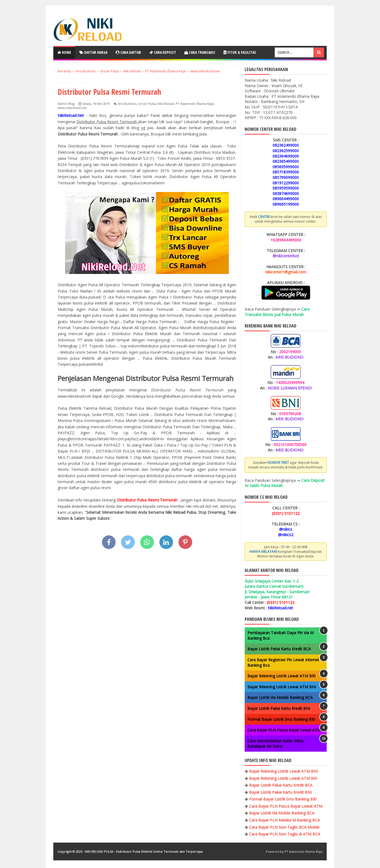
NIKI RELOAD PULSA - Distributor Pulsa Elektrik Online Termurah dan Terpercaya (144, 851)
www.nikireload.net (72, 108)
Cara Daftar (128, 52)
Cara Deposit (163, 52)
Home (64, 52)
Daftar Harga (93, 52)
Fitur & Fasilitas (240, 52)
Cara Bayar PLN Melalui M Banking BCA (284, 820)
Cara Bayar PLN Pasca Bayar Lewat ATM (284, 730)
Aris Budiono (127, 104)
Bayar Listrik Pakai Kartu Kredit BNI (279, 708)
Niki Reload (166, 104)
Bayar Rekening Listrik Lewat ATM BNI (282, 687)
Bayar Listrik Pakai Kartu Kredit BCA (279, 649)
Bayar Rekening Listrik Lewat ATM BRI (281, 676)
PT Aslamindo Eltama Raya (195, 104)
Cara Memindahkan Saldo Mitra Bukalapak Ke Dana (275, 744)
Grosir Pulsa (147, 104)
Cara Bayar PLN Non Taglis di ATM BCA (285, 834)
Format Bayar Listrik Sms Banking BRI (281, 719)
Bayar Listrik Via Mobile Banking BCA (280, 697)
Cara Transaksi (200, 52)
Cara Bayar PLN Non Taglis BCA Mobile (284, 827)
